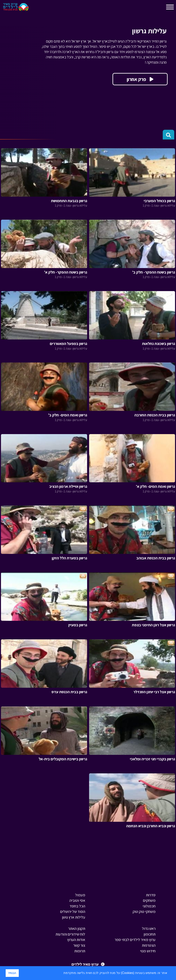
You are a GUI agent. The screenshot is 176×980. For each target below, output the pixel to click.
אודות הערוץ (76, 940)
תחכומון (150, 934)
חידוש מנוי (148, 951)
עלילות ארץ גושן (74, 917)
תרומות (80, 951)
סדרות (151, 895)
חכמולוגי (149, 906)
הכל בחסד (77, 906)
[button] (62, 973)
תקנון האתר (77, 928)
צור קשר (79, 945)
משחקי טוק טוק (144, 912)
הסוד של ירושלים (73, 912)
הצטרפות (149, 945)
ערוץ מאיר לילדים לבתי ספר (135, 940)
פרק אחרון (140, 79)
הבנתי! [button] (12, 973)
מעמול (80, 895)
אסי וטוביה (77, 900)
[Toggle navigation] (35, 8)
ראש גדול (149, 928)
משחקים (149, 900)
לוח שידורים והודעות (70, 934)
